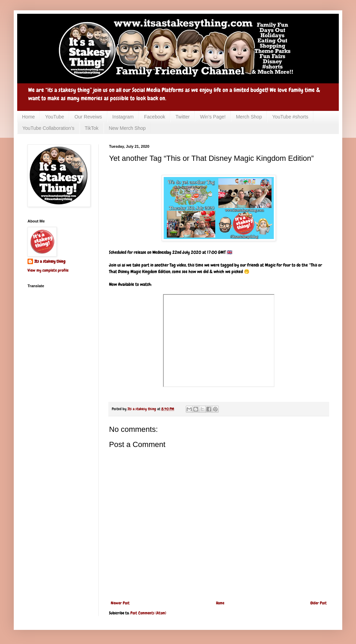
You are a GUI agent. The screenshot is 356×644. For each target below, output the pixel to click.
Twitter (182, 117)
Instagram (123, 117)
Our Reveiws (88, 117)
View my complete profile (48, 270)
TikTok (91, 128)
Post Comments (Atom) (148, 613)
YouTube (55, 117)
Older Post (319, 603)
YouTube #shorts (290, 117)
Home (28, 117)
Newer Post (120, 603)
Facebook (155, 117)
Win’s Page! (213, 117)
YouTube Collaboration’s (48, 128)
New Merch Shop (127, 128)
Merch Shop (249, 117)
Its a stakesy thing (50, 261)
